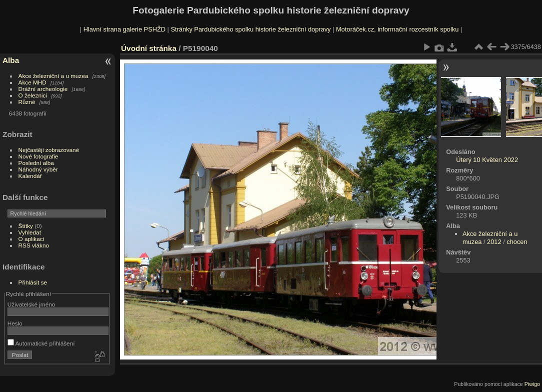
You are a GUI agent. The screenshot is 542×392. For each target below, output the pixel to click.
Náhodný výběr (38, 169)
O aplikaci (31, 239)
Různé (27, 102)
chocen (517, 242)
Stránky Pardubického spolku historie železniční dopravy (250, 29)
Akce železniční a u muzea (53, 76)
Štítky (26, 226)
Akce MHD (32, 82)
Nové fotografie (38, 156)
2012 (494, 242)
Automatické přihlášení (41, 343)
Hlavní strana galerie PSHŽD (124, 29)
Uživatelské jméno (31, 304)
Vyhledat (30, 232)
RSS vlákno (34, 245)
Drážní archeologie (43, 89)
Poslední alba (36, 163)
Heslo (15, 323)
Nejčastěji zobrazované (49, 150)
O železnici (33, 95)
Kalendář (30, 176)
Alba (11, 60)
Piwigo (532, 384)
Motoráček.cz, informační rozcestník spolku (397, 29)
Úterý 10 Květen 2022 (487, 160)
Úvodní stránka (149, 48)
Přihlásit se (33, 282)
